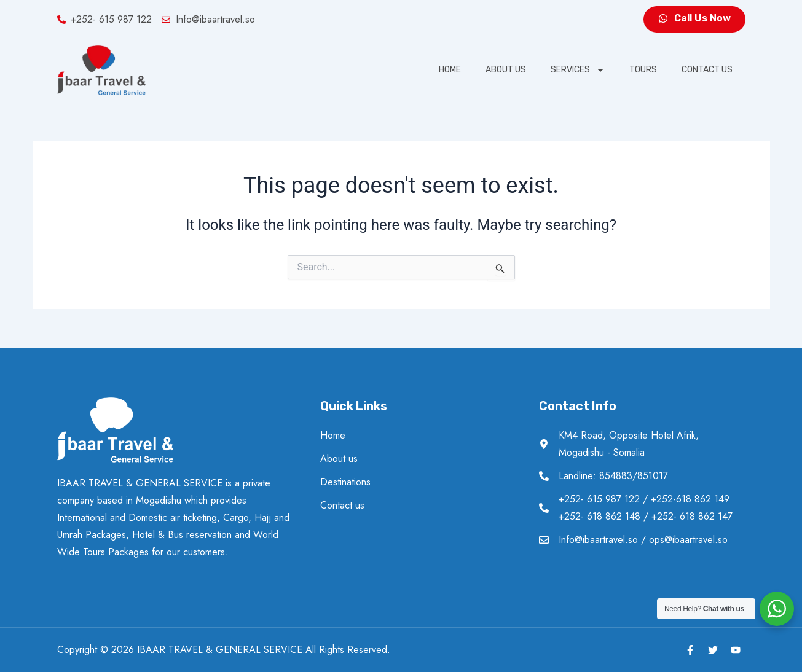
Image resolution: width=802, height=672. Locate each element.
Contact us (707, 70)
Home (450, 70)
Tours (643, 70)
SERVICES (578, 70)
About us (506, 70)
